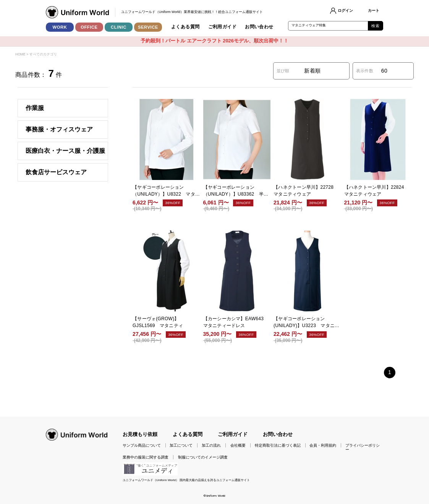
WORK (60, 27)
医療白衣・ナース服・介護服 (65, 151)
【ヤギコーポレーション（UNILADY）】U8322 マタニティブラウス (166, 191)
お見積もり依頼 (140, 434)
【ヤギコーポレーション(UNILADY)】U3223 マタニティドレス (306, 322)
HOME (20, 54)
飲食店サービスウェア (56, 172)
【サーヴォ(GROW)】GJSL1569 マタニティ (158, 322)
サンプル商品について (142, 445)
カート (374, 11)
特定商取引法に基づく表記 (278, 445)
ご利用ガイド (223, 27)
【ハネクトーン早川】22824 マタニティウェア (376, 191)
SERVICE (148, 27)
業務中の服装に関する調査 (146, 457)
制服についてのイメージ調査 (203, 457)
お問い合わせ (259, 27)
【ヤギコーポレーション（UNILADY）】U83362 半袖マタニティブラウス (236, 191)
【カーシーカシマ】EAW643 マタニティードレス (236, 322)
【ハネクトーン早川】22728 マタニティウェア (306, 191)
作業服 (35, 108)
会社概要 (238, 445)
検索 (375, 26)
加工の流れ (211, 445)
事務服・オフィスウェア (59, 129)
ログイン (345, 11)
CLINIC (119, 27)
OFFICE (89, 27)
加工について (181, 445)
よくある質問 (185, 27)
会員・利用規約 (323, 445)
